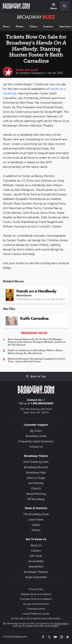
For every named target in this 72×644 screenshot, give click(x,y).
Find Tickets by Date (36, 462)
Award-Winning (36, 494)
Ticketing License (36, 609)
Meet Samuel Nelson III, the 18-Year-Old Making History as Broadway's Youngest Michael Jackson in (37, 342)
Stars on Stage (36, 478)
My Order (36, 431)
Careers (36, 551)
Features (48, 26)
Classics (36, 488)
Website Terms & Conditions (36, 594)
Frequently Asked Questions (36, 441)
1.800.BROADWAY (42, 403)
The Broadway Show (36, 514)
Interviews (65, 26)
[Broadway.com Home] (16, 6)
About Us (36, 545)
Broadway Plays (36, 472)
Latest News (36, 519)
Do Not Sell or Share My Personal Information (36, 618)
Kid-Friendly (36, 483)
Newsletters (36, 566)
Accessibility (36, 561)
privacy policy (61, 623)
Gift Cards (36, 556)
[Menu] (54, 7)
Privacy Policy (36, 589)
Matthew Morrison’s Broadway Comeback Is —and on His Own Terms (36, 360)
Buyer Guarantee (36, 577)
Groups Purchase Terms (36, 604)
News (6, 26)
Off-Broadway (36, 499)
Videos (33, 26)
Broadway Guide (36, 436)
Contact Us (34, 400)
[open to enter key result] (65, 6)
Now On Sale (27, 70)
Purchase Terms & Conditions (36, 599)
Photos (20, 26)
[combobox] (63, 6)
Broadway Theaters (36, 572)
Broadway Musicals (36, 467)
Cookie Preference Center (36, 614)
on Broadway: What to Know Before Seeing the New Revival (35, 352)
